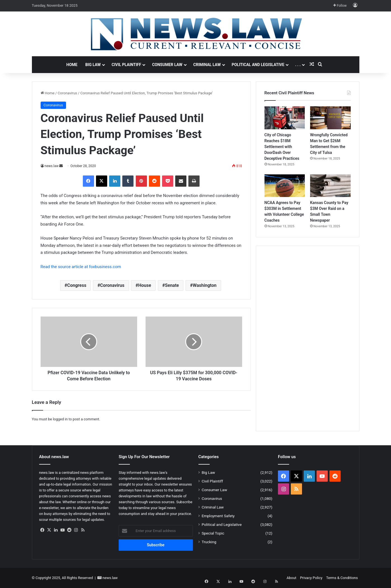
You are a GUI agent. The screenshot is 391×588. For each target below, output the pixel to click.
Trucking (209, 542)
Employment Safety (218, 516)
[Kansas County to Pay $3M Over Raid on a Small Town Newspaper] (330, 186)
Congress (77, 285)
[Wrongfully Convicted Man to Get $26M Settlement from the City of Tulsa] (330, 118)
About (292, 578)
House (145, 285)
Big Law (93, 65)
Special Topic (213, 533)
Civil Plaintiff (127, 65)
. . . (298, 65)
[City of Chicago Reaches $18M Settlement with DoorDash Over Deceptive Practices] (285, 118)
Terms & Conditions (342, 578)
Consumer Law (167, 65)
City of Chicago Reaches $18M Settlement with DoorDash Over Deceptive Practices (282, 147)
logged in (60, 419)
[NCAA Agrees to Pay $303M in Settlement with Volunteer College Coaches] (285, 186)
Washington (204, 285)
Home (72, 65)
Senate (172, 285)
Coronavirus (67, 93)
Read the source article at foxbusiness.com (81, 267)
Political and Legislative (258, 65)
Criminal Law (207, 65)
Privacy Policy (311, 578)
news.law (52, 166)
